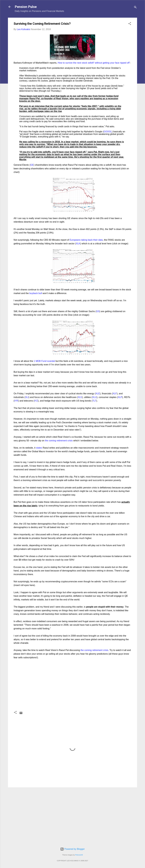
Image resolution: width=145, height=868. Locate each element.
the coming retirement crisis (59, 441)
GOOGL (108, 132)
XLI (27, 397)
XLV (80, 397)
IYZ (36, 401)
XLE (98, 394)
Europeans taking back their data (86, 240)
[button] (130, 24)
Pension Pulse (26, 7)
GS (98, 311)
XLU (95, 397)
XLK (78, 244)
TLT (94, 401)
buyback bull (36, 293)
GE (32, 165)
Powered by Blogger (73, 849)
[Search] (135, 8)
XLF (115, 394)
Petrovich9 (79, 855)
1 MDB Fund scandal (44, 361)
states (39, 448)
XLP (120, 397)
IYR (16, 401)
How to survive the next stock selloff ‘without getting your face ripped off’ (94, 63)
